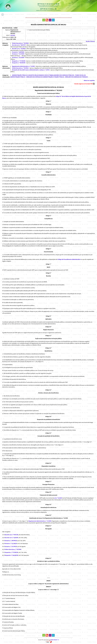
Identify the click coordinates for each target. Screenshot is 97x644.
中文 (87, 2)
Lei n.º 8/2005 (58, 498)
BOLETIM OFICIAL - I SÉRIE (10, 28)
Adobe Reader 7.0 (55, 640)
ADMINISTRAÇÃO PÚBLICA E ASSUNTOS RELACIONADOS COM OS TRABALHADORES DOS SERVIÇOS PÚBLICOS (43, 75)
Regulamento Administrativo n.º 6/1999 (23, 66)
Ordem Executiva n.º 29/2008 (20, 43)
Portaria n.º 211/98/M (18, 54)
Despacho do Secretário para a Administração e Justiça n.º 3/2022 (31, 70)
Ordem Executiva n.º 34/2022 (20, 68)
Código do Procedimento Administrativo (69, 259)
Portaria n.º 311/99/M (18, 57)
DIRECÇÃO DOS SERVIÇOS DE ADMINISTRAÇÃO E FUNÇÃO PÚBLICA (45, 77)
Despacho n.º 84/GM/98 (19, 63)
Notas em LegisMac (89, 80)
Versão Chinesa (90, 41)
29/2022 (13, 35)
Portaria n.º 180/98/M (18, 52)
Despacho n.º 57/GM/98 (19, 61)
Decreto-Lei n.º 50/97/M (19, 45)
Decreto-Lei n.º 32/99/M (19, 49)
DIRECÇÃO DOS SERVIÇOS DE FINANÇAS (76, 77)
